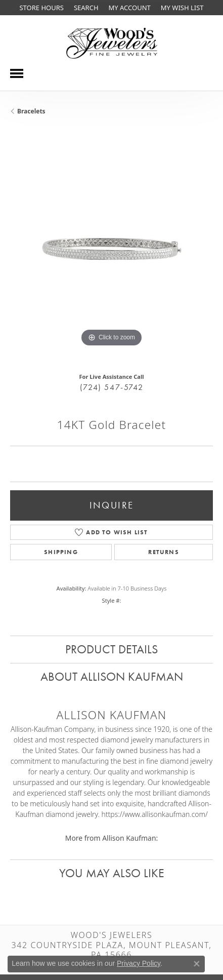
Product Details (112, 649)
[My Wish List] (182, 8)
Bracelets (31, 111)
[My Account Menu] (130, 8)
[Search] (86, 8)
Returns (163, 552)
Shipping (61, 552)
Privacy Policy (139, 963)
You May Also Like (112, 873)
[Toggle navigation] (17, 73)
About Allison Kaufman (112, 676)
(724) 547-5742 (112, 387)
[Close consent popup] (197, 964)
